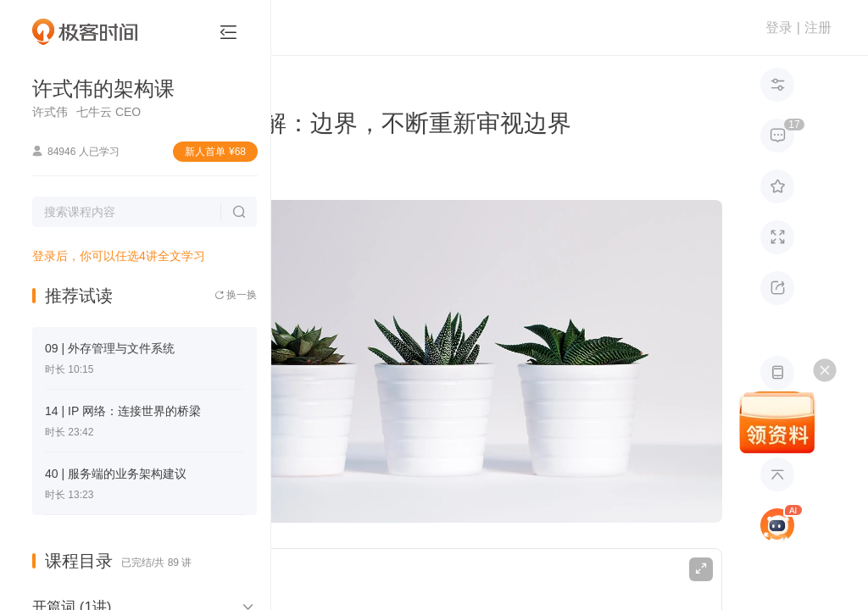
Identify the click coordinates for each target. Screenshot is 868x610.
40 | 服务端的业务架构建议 (116, 474)
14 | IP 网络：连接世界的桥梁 (123, 411)
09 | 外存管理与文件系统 (110, 348)
